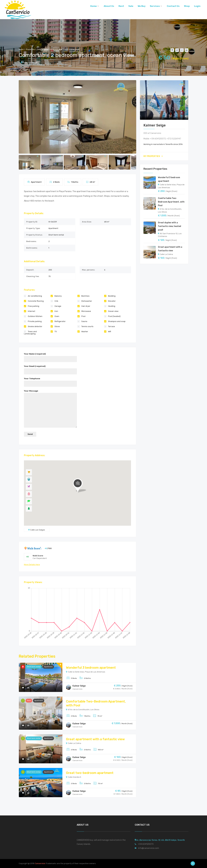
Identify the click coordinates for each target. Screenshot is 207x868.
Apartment (48, 667)
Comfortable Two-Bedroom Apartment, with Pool (171, 202)
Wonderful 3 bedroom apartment (91, 668)
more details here (32, 565)
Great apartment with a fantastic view (95, 739)
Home (21, 49)
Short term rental (34, 667)
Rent (29, 701)
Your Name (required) (50, 356)
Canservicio (40, 863)
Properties (30, 49)
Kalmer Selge (79, 686)
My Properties (153, 156)
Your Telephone (50, 381)
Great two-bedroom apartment (90, 773)
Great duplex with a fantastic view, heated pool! (170, 226)
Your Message (50, 409)
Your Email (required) (50, 369)
